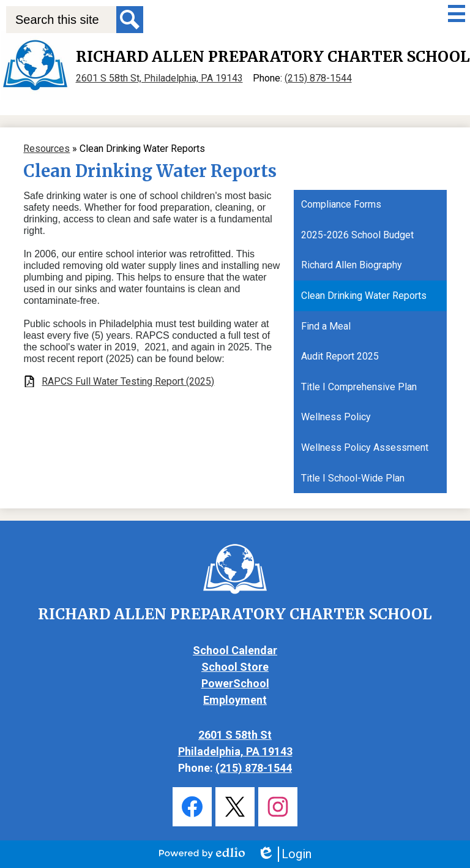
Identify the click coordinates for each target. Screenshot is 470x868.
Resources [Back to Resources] (47, 149)
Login (284, 854)
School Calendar (235, 650)
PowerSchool (235, 683)
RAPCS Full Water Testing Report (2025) (128, 381)
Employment (235, 700)
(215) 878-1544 (318, 78)
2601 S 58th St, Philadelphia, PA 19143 (159, 78)
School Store (235, 667)
